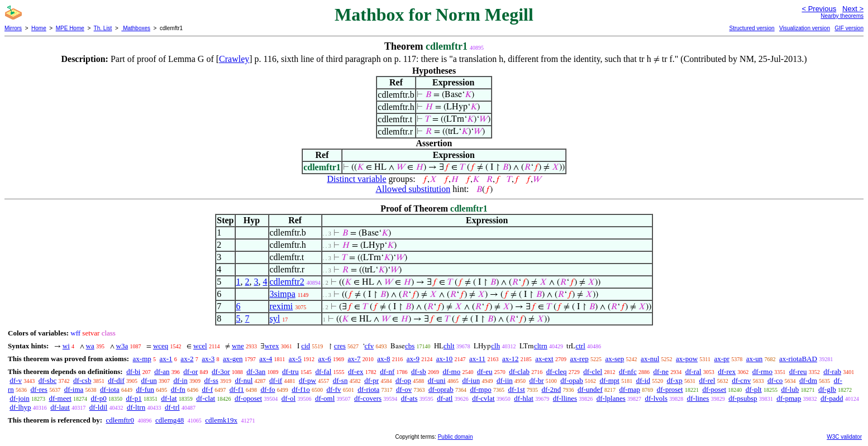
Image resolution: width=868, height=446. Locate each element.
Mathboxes (136, 28)
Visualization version (805, 28)
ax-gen (233, 359)
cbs (410, 346)
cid (306, 346)
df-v (16, 380)
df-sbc (48, 380)
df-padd (832, 398)
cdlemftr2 (287, 282)
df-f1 (237, 389)
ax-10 (445, 359)
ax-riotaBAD (798, 359)
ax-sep (614, 359)
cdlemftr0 (120, 420)
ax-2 (187, 359)
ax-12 (511, 359)
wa (90, 346)
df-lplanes (611, 398)
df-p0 (99, 398)
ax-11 (477, 359)
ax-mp (142, 359)
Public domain (456, 437)
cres (340, 346)
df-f (207, 389)
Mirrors (13, 28)
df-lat (169, 398)
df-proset (670, 389)
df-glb (827, 389)
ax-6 (325, 359)
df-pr (371, 380)
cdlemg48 (170, 420)
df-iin (505, 380)
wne (238, 346)
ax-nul (650, 359)
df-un (149, 380)
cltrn (541, 346)
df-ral (693, 371)
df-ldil (99, 407)
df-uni (437, 380)
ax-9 (413, 359)
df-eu (485, 371)
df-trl (172, 407)
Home (39, 28)
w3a (122, 346)
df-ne (660, 371)
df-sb (419, 371)
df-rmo (762, 371)
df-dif (116, 380)
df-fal (323, 371)
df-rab (832, 371)
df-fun (145, 389)
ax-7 (354, 359)
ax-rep (579, 359)
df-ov (404, 389)
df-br (537, 380)
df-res (39, 389)
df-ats (409, 398)
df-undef (590, 389)
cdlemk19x (221, 420)
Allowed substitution (413, 189)
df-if (276, 380)
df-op (403, 380)
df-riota (368, 389)
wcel (200, 346)
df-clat (206, 398)
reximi (282, 306)
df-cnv (741, 380)
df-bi (133, 371)
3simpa (283, 294)
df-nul (244, 380)
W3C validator (844, 437)
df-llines (565, 398)
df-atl (445, 398)
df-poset (714, 389)
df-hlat (524, 398)
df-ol (288, 398)
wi (66, 346)
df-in (180, 380)
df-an (162, 371)
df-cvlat (483, 398)
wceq (161, 346)
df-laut (60, 407)
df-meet (60, 398)
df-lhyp (20, 407)
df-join (19, 398)
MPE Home (70, 28)
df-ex (356, 371)
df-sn (340, 380)
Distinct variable (356, 179)
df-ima (74, 389)
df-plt (754, 389)
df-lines (698, 398)
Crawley (234, 59)
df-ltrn (136, 407)
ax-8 (383, 359)
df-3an (256, 371)
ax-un (755, 359)
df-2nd (552, 389)
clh (495, 346)
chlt (449, 346)
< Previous (819, 9)
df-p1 (133, 398)
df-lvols (656, 398)
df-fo (268, 389)
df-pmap (789, 398)
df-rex (727, 371)
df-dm (808, 380)
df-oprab (441, 389)
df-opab (571, 380)
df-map (629, 389)
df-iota (110, 389)
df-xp (675, 380)
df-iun (471, 380)
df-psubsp (743, 398)
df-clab (519, 371)
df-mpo (480, 389)
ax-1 (166, 359)
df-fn (178, 389)
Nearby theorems (842, 16)
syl (275, 318)
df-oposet (248, 398)
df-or (190, 371)
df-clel (593, 371)
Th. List (103, 28)
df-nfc (628, 371)
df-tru (290, 371)
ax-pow (687, 359)
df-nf (387, 371)
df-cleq (557, 371)
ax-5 (295, 359)
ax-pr (721, 359)
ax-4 (266, 359)
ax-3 (208, 359)
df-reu (798, 371)
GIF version (849, 28)
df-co (775, 380)
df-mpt (609, 380)
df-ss (211, 380)
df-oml (325, 398)
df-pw (307, 380)
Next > (853, 9)
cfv (369, 346)
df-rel (707, 380)
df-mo (451, 371)
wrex (271, 346)
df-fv (333, 389)
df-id (643, 380)
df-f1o (301, 389)
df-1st (516, 389)
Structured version (752, 28)
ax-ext (544, 359)
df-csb (82, 380)
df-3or (221, 371)
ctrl (580, 346)
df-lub (790, 389)
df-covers (368, 398)
